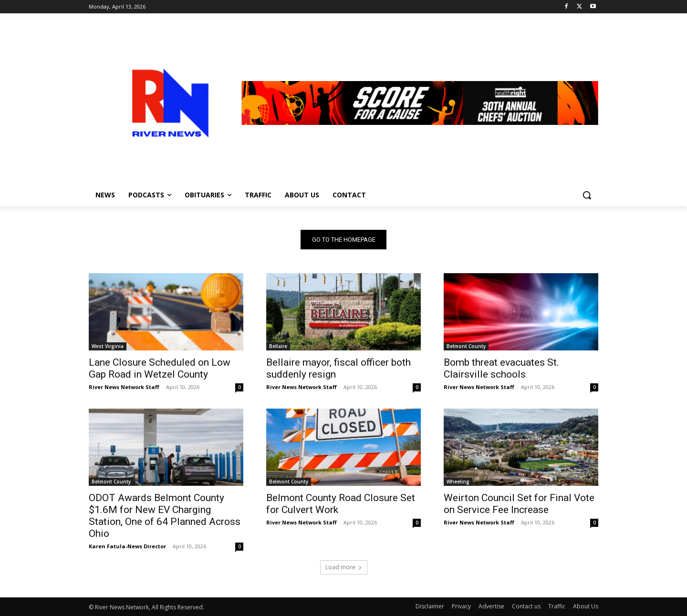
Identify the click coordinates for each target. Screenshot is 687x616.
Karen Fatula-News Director (127, 546)
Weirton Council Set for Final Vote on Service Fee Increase (519, 504)
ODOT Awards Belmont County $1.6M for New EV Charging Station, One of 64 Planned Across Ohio (165, 516)
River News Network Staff (124, 387)
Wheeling (458, 482)
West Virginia (108, 346)
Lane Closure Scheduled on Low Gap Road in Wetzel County (160, 368)
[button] (587, 195)
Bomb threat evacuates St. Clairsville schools (501, 368)
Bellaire (278, 346)
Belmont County (466, 346)
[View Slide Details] (420, 103)
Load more (344, 567)
